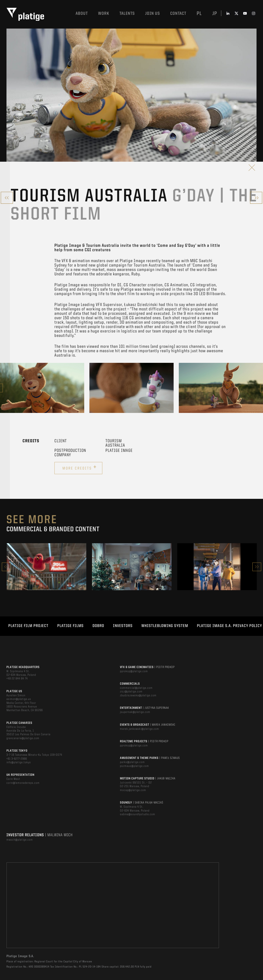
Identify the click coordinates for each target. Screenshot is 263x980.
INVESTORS (123, 626)
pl (199, 14)
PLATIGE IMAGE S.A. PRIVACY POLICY (229, 626)
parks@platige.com (132, 762)
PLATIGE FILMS (70, 626)
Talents (127, 14)
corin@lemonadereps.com (23, 783)
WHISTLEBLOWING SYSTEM (165, 626)
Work (104, 14)
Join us (152, 14)
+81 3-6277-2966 (17, 759)
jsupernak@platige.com (135, 712)
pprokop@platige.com (134, 671)
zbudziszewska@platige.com (138, 696)
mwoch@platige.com (20, 840)
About (82, 14)
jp (215, 14)
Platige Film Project (28, 626)
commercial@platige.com (136, 688)
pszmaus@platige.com (134, 766)
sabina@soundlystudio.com (138, 814)
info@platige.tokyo (19, 763)
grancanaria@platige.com (23, 738)
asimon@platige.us (19, 699)
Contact (178, 14)
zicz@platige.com (131, 692)
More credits (80, 467)
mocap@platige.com (133, 790)
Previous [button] (6, 567)
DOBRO (98, 626)
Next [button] (257, 567)
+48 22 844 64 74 (17, 679)
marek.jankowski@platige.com (140, 729)
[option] (42, 388)
